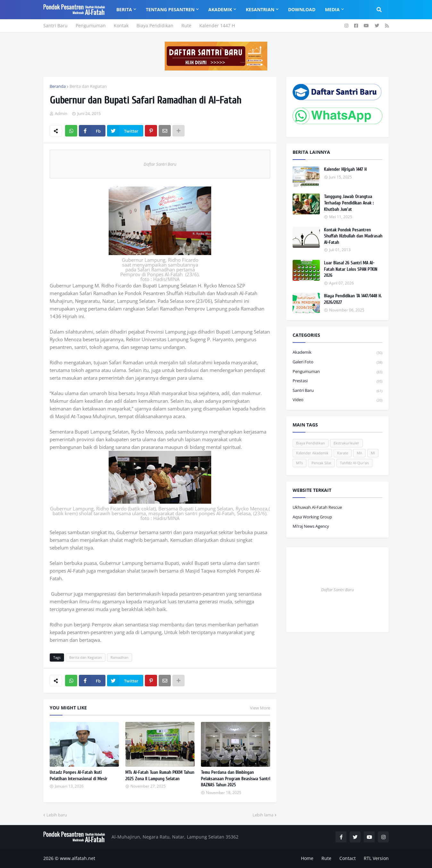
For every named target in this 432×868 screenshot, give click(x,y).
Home (307, 858)
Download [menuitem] (302, 9)
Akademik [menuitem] (220, 9)
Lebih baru (57, 815)
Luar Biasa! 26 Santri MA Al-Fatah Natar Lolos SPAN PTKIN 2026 (351, 269)
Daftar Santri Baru (160, 164)
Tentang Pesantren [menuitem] (170, 9)
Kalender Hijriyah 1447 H (345, 169)
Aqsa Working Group (312, 517)
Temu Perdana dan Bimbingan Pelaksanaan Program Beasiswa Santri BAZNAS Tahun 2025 (236, 779)
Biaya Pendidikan (155, 25)
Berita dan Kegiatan (88, 86)
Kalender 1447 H (217, 25)
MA (359, 453)
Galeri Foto (337, 362)
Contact (348, 858)
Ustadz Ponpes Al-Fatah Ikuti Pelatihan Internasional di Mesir (79, 776)
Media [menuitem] (332, 9)
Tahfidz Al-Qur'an (354, 463)
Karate (343, 453)
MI (373, 453)
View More (260, 708)
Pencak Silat (321, 463)
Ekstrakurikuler (346, 443)
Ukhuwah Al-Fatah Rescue (317, 507)
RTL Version (376, 858)
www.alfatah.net (78, 858)
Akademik (337, 353)
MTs (299, 463)
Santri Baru (55, 25)
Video (337, 400)
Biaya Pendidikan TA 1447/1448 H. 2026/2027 (353, 299)
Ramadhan (120, 657)
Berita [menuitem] (124, 9)
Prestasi (337, 381)
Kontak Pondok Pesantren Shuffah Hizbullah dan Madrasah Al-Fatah (353, 236)
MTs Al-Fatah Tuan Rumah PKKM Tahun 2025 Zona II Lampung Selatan (160, 776)
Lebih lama (263, 815)
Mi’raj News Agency (311, 526)
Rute (186, 25)
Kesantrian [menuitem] (260, 9)
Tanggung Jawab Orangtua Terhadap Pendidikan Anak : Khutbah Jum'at (349, 203)
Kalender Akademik (312, 453)
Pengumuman (91, 25)
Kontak (121, 25)
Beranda (58, 86)
